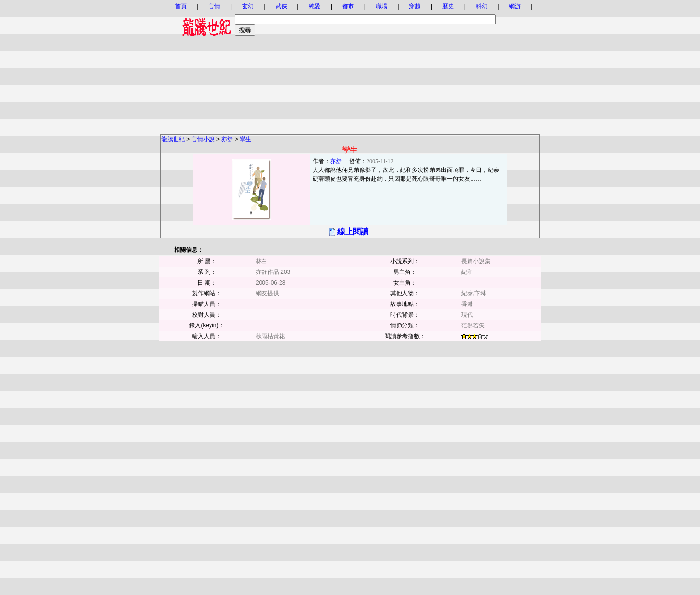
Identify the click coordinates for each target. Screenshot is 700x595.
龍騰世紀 (173, 139)
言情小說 (203, 139)
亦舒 (227, 139)
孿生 (245, 139)
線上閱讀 (353, 231)
